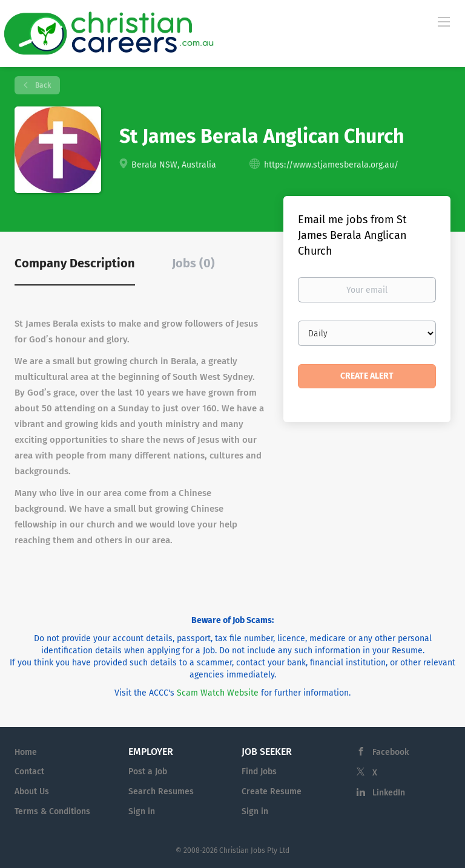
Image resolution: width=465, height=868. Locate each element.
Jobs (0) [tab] (193, 263)
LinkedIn (389, 793)
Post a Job (148, 772)
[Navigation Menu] (444, 21)
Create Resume (272, 791)
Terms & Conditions (52, 811)
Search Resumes (161, 791)
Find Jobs (259, 772)
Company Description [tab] (75, 263)
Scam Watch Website (218, 693)
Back (42, 85)
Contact (29, 772)
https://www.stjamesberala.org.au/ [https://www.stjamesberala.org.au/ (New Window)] (331, 165)
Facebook (391, 752)
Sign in (142, 811)
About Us (32, 791)
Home (26, 752)
